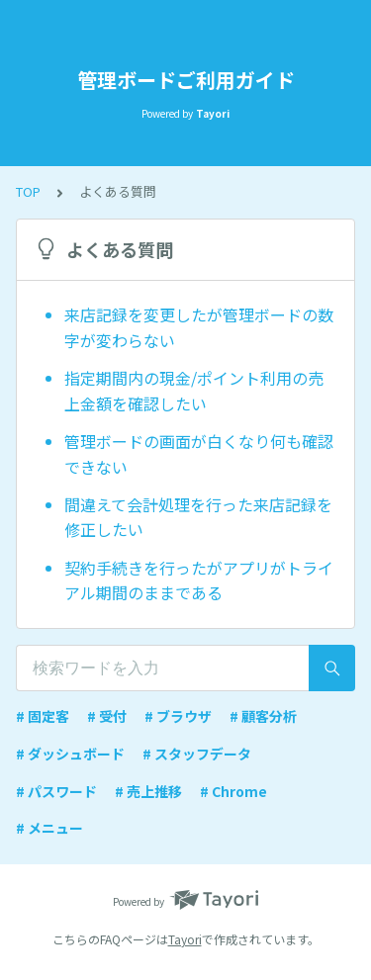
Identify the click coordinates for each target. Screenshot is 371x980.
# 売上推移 (148, 791)
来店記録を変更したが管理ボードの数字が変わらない (199, 327)
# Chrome (233, 791)
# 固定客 (43, 716)
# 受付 (107, 716)
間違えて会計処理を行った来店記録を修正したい (198, 517)
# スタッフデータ (197, 754)
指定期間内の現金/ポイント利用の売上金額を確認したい (194, 391)
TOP (28, 191)
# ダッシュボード (70, 754)
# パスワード (56, 791)
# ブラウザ (178, 716)
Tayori (185, 939)
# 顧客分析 (263, 716)
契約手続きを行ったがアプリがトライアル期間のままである (199, 580)
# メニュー (49, 828)
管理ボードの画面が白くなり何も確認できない (199, 454)
